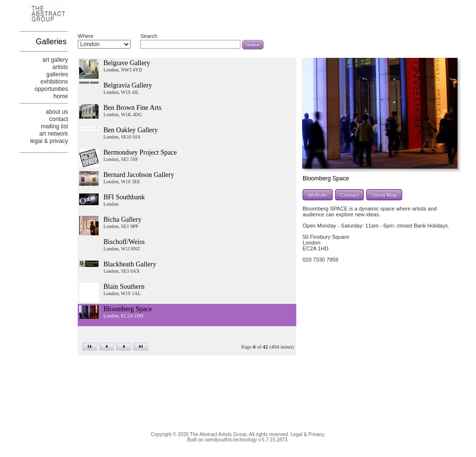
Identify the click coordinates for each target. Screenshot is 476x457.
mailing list (54, 126)
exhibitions (54, 82)
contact (59, 119)
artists (60, 67)
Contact (350, 194)
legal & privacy (49, 141)
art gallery (55, 60)
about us (57, 112)
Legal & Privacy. (308, 434)
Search (149, 36)
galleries (57, 74)
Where (85, 36)
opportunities (51, 89)
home (61, 96)
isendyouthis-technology (231, 440)
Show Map (384, 194)
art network (54, 134)
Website (318, 194)
